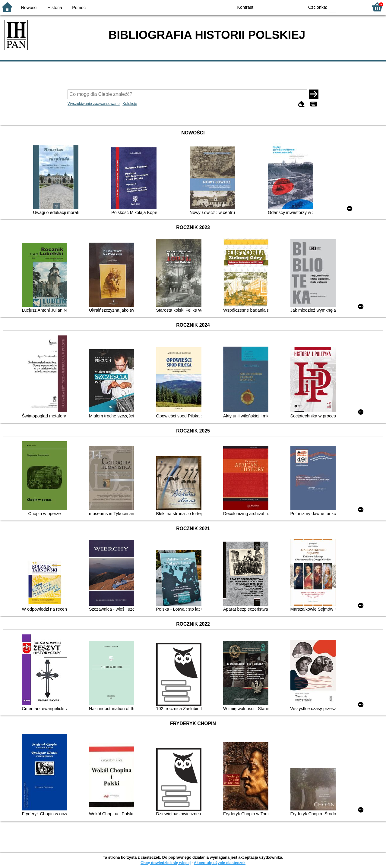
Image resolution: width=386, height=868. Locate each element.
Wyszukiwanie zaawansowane (94, 104)
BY (298, 7)
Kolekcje (130, 104)
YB (286, 7)
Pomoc (79, 8)
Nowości (29, 8)
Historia (55, 8)
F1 (343, 7)
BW (274, 7)
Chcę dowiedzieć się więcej (166, 863)
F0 (332, 7)
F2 (357, 7)
